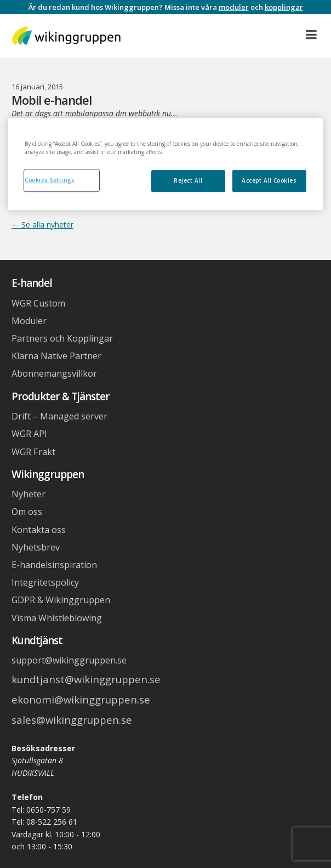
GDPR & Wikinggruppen (61, 600)
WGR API (29, 434)
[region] (165, 164)
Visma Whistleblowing (57, 618)
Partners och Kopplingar (62, 338)
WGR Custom (38, 303)
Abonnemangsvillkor (54, 373)
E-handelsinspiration (54, 565)
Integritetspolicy (45, 582)
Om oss (27, 512)
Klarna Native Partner (56, 356)
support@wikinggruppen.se (69, 660)
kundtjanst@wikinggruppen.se (86, 679)
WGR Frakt (33, 452)
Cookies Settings (50, 180)
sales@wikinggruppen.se (72, 720)
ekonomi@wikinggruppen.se (81, 699)
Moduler (29, 321)
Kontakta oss (39, 530)
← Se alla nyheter (42, 225)
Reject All (188, 180)
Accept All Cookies (269, 180)
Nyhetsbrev (36, 547)
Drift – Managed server (59, 416)
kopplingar (284, 7)
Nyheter (28, 494)
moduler (234, 7)
